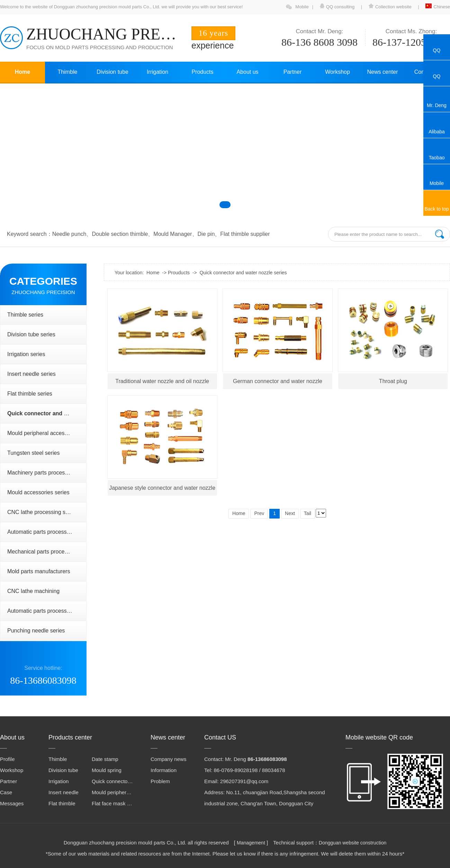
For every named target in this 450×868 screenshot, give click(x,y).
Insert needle (64, 792)
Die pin (206, 234)
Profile (7, 759)
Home (22, 72)
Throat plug (393, 381)
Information (164, 770)
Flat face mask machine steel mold (112, 803)
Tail (308, 513)
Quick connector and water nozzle (112, 781)
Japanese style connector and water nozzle (162, 488)
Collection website (390, 7)
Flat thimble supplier (245, 234)
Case (6, 792)
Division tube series (31, 334)
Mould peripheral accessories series (47, 433)
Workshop (337, 72)
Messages (12, 803)
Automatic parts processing (41, 611)
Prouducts (179, 273)
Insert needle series (31, 374)
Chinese (438, 7)
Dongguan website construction (353, 843)
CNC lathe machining (33, 591)
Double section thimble (120, 234)
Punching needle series (36, 631)
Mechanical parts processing (42, 552)
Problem (160, 781)
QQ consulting (338, 7)
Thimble (68, 72)
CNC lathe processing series (42, 512)
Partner (292, 72)
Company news (168, 759)
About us (247, 72)
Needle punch (69, 234)
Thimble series (25, 315)
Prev (259, 513)
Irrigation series (26, 354)
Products (202, 72)
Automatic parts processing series (47, 532)
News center (383, 72)
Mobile (302, 7)
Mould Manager (173, 234)
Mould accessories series (38, 492)
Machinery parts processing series (47, 473)
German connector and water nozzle (278, 381)
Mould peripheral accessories (112, 792)
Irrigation (157, 72)
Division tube (112, 72)
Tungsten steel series (33, 453)
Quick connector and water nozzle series (243, 273)
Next (290, 513)
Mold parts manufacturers (39, 571)
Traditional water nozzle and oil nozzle (162, 381)
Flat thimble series (30, 394)
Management (251, 843)
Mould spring (107, 770)
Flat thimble (62, 803)
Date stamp (105, 759)
